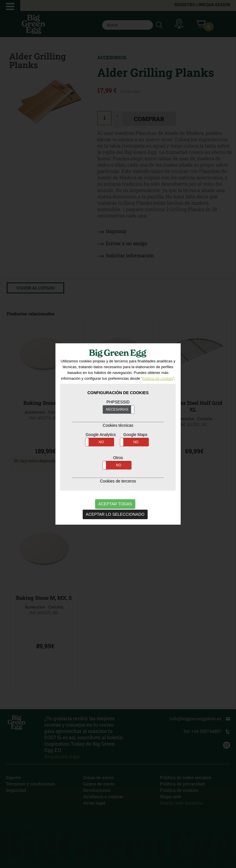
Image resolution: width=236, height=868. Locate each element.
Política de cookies (158, 378)
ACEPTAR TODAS (115, 504)
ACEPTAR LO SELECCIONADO (115, 514)
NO (101, 442)
